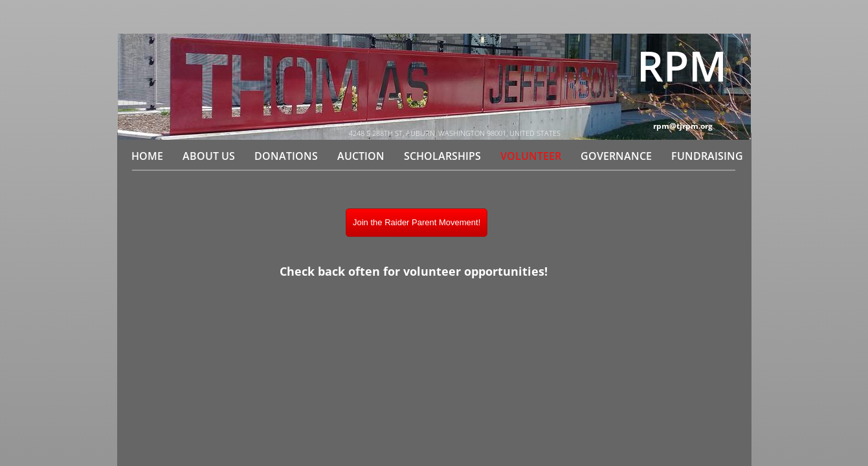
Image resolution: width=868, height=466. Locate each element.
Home (147, 156)
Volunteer (531, 156)
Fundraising (707, 156)
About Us (209, 156)
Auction (361, 156)
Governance (616, 156)
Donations (286, 156)
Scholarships (442, 156)
